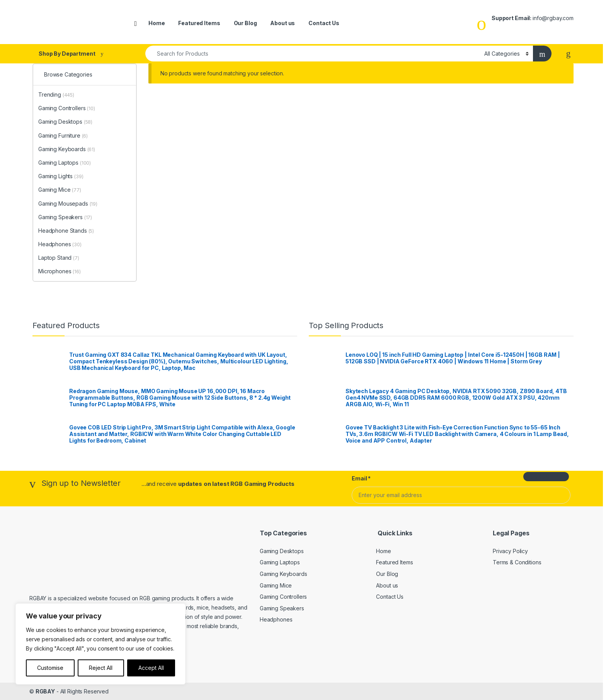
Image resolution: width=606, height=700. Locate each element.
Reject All (101, 668)
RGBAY (45, 691)
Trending (56, 95)
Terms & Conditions (517, 562)
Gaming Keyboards (67, 149)
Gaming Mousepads (68, 204)
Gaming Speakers (65, 217)
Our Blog (245, 23)
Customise (50, 668)
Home (157, 23)
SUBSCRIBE (546, 476)
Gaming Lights (61, 176)
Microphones (60, 271)
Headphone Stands (66, 231)
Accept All (151, 668)
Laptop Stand (59, 258)
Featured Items (199, 23)
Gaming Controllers (67, 108)
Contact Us (324, 23)
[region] (100, 644)
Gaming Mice (60, 190)
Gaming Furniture (63, 135)
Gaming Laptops (65, 163)
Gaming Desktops (65, 122)
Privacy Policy (510, 551)
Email (361, 478)
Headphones (60, 244)
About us (283, 23)
